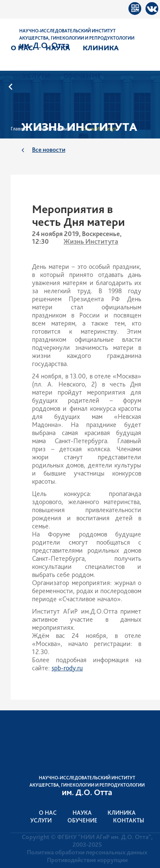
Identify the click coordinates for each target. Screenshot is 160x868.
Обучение (82, 75)
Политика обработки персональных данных (87, 852)
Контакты (129, 820)
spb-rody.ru (67, 668)
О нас (22, 48)
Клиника (101, 48)
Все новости (49, 149)
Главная (19, 129)
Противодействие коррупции (87, 860)
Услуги (36, 75)
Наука (58, 48)
